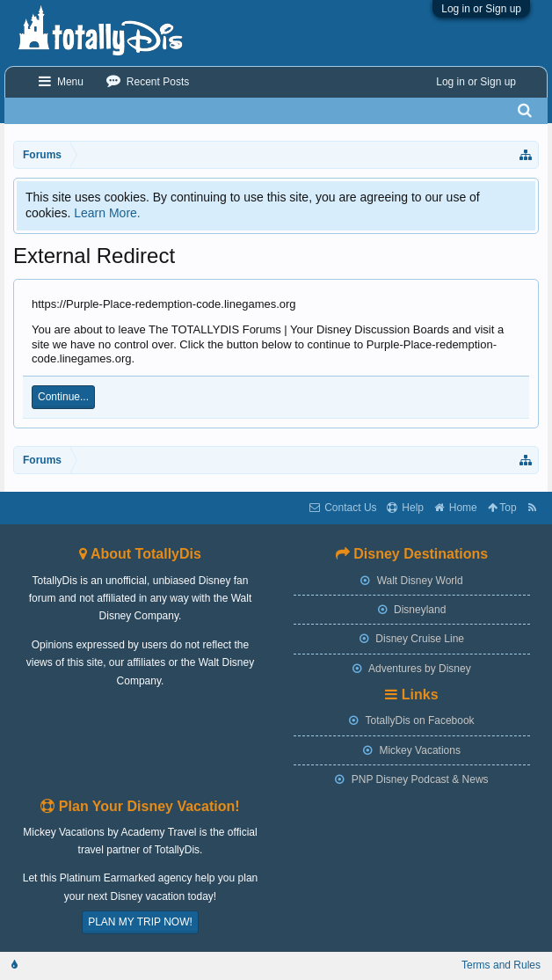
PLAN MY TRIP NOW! (140, 922)
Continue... (63, 397)
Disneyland (412, 610)
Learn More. (107, 213)
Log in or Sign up (481, 9)
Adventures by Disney (411, 669)
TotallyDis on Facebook (411, 720)
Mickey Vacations (412, 750)
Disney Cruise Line (412, 639)
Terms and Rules (501, 965)
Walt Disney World (411, 581)
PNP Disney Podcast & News (411, 779)
